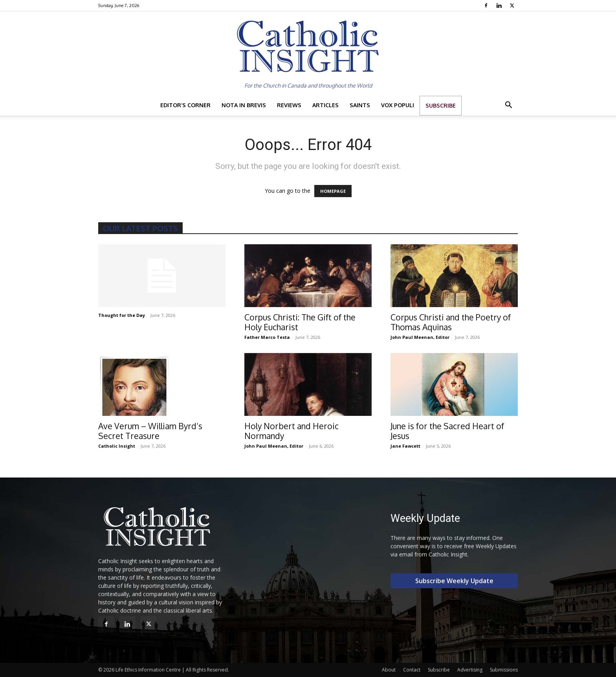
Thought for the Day (122, 315)
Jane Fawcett (405, 446)
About (389, 670)
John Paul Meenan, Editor (420, 337)
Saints (360, 105)
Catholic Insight (117, 446)
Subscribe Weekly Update (454, 581)
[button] (508, 106)
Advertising (470, 670)
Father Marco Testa (267, 337)
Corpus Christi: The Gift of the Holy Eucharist (300, 322)
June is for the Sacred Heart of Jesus (447, 431)
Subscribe (441, 105)
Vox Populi (398, 105)
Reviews (289, 105)
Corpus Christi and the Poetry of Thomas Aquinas (451, 322)
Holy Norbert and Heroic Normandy (291, 431)
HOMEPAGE (333, 191)
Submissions (504, 670)
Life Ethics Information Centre (148, 670)
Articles (325, 105)
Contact (412, 670)
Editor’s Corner (185, 105)
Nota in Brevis (244, 105)
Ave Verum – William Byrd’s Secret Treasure (150, 431)
